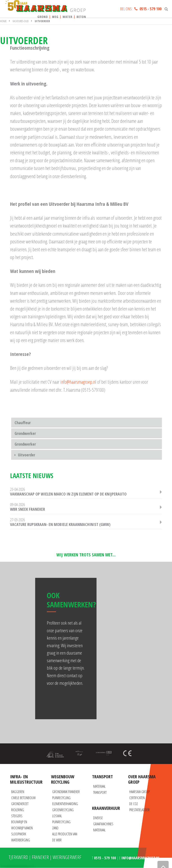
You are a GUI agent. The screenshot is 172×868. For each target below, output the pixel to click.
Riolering (18, 810)
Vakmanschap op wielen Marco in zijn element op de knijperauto (68, 494)
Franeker (40, 857)
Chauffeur (23, 423)
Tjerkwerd (18, 857)
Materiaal (99, 830)
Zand (55, 828)
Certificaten (137, 798)
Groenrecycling (63, 810)
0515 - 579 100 (150, 9)
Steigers (17, 816)
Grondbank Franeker (66, 792)
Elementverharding (65, 804)
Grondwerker (25, 433)
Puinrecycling (61, 798)
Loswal (57, 816)
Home (3, 21)
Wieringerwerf (67, 857)
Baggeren (18, 792)
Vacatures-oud (21, 21)
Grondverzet (20, 804)
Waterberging (21, 840)
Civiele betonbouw (23, 798)
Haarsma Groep (139, 792)
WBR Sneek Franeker (28, 509)
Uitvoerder (27, 455)
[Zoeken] (166, 9)
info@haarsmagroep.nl (78, 382)
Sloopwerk (19, 834)
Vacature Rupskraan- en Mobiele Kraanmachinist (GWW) (60, 524)
